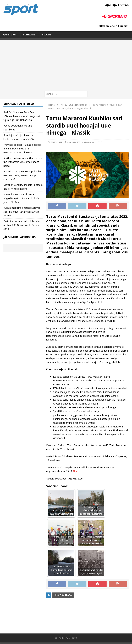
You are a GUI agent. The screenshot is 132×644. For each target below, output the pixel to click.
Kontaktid (29, 35)
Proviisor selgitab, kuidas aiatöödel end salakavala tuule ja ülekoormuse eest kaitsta (23, 149)
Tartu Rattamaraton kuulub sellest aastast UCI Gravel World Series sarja (22, 225)
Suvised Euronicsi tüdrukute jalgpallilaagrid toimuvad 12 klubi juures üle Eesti (21, 198)
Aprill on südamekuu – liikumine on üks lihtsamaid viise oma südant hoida (23, 162)
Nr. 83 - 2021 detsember (82, 142)
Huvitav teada (63, 595)
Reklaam (46, 35)
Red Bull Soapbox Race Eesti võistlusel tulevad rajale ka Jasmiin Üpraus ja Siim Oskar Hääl (22, 116)
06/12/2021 (56, 142)
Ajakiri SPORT (10, 35)
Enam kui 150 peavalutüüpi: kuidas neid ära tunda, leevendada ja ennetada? (22, 175)
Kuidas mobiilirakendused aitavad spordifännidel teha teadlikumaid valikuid (22, 212)
